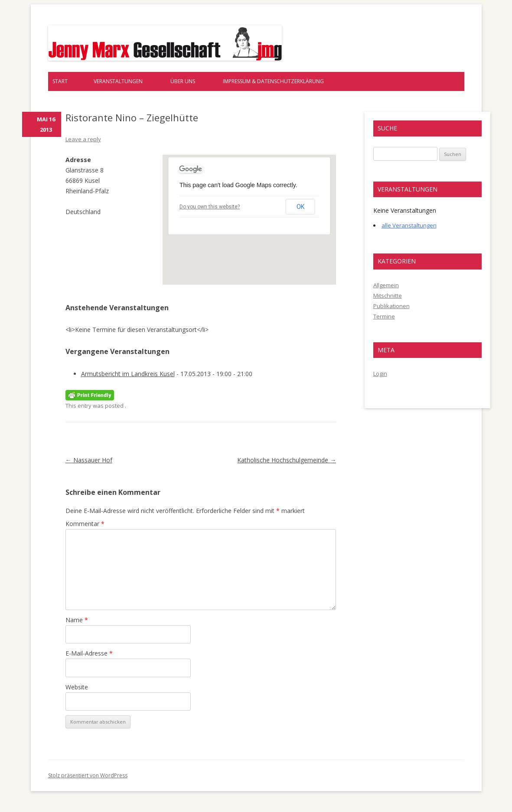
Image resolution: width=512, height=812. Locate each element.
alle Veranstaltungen (409, 225)
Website (77, 687)
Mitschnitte (388, 296)
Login (380, 374)
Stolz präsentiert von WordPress (88, 775)
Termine (384, 316)
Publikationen (391, 306)
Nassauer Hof (89, 460)
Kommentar (85, 524)
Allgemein (386, 285)
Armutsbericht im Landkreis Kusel (128, 374)
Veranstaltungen (118, 81)
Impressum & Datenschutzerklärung (273, 81)
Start (60, 81)
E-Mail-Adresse (89, 653)
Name (77, 620)
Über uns (183, 81)
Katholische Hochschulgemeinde (287, 460)
